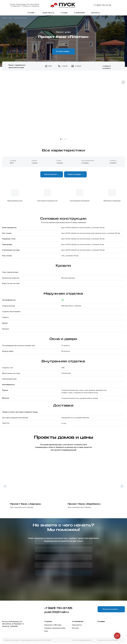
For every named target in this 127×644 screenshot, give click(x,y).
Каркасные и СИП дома (53, 625)
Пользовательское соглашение (108, 640)
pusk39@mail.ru (57, 612)
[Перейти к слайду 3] (64, 139)
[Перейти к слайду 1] (61, 139)
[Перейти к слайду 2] (63, 139)
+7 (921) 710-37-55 (102, 5)
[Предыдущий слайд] (5, 486)
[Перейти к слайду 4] (66, 139)
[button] (63, 51)
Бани (46, 631)
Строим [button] (31, 13)
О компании (79, 13)
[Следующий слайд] (123, 108)
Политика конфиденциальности (82, 640)
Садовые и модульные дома (55, 628)
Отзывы (64, 13)
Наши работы (48, 13)
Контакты (95, 13)
